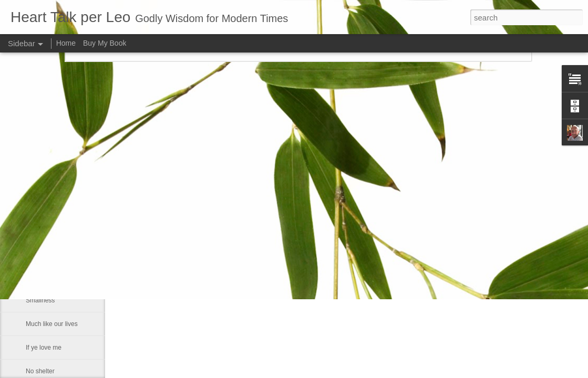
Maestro (37, 229)
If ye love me (44, 348)
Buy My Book (105, 43)
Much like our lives (52, 324)
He (30, 253)
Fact (32, 277)
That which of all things (58, 182)
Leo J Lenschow (347, 213)
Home (66, 43)
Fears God (41, 206)
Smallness (40, 300)
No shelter (40, 371)
